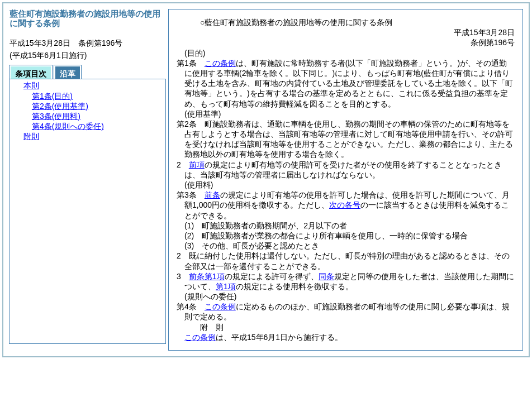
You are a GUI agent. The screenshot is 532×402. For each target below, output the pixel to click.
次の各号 (345, 205)
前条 (212, 195)
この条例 (220, 63)
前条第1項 (207, 276)
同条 (326, 276)
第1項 (226, 286)
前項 (197, 165)
